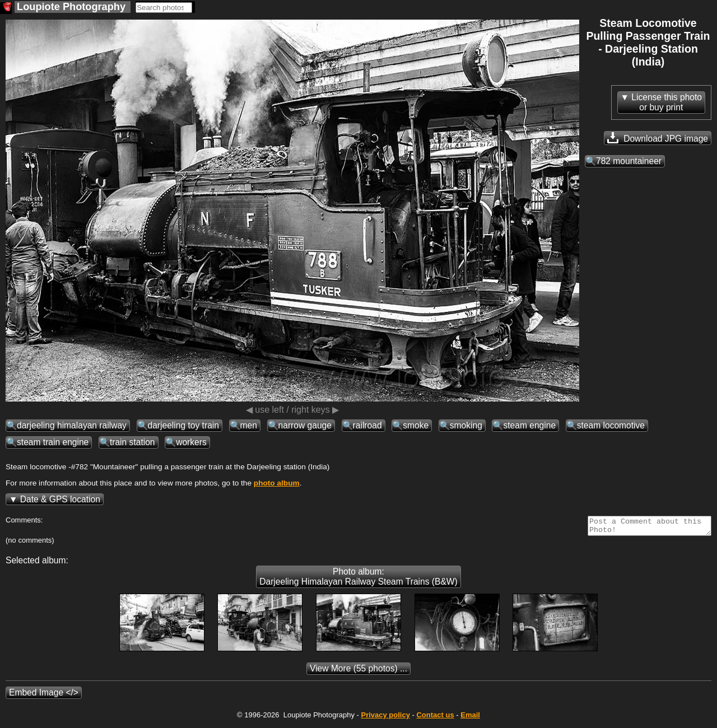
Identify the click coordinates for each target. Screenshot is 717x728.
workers (191, 442)
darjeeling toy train (183, 425)
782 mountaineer (629, 161)
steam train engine (53, 442)
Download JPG (658, 138)
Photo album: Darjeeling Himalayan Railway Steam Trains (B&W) (358, 580)
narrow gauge (305, 425)
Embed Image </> (44, 696)
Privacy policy (385, 718)
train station (132, 442)
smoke (416, 425)
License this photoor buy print (667, 102)
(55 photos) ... (358, 672)
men (249, 425)
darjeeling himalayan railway (72, 425)
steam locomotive (611, 425)
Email (470, 718)
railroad (367, 425)
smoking (466, 425)
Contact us (435, 718)
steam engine (529, 425)
